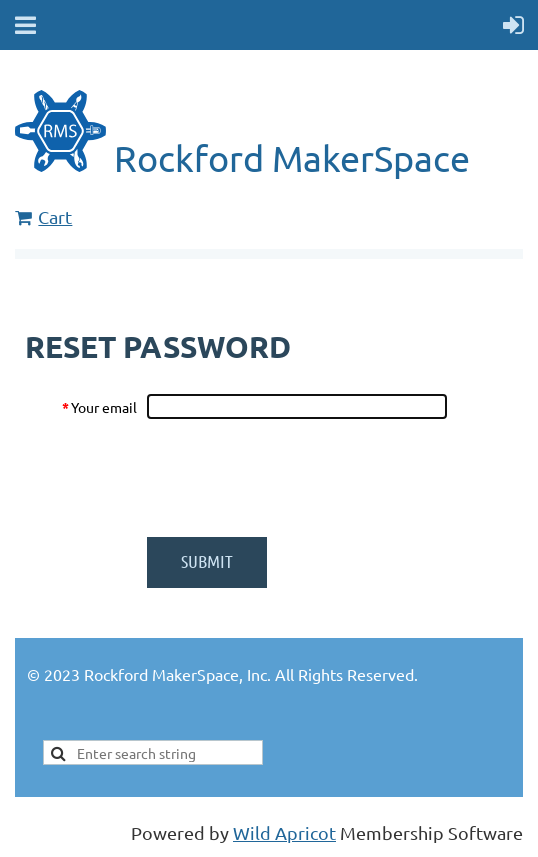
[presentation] (299, 478)
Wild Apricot (284, 832)
